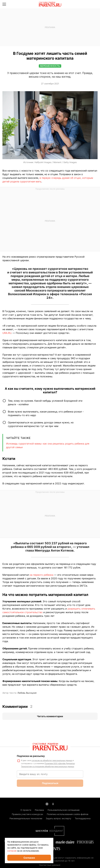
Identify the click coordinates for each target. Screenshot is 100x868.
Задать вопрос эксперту (58, 818)
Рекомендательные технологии (26, 818)
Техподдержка (83, 818)
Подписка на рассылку (31, 756)
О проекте (26, 810)
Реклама (39, 810)
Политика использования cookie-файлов (68, 814)
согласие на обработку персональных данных (52, 760)
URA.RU (7, 333)
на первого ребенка (42, 575)
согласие (12, 851)
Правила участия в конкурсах (27, 814)
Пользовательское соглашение (64, 810)
